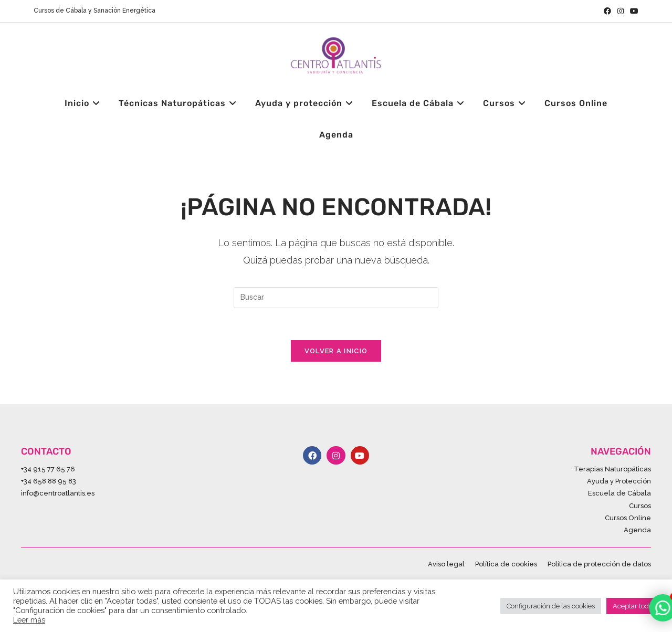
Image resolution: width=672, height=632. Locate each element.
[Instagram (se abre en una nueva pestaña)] (621, 11)
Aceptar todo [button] (633, 606)
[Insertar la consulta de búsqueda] (336, 298)
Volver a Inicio (336, 351)
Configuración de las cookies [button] (551, 606)
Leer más (29, 620)
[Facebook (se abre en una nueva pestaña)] (607, 11)
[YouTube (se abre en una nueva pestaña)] (633, 11)
